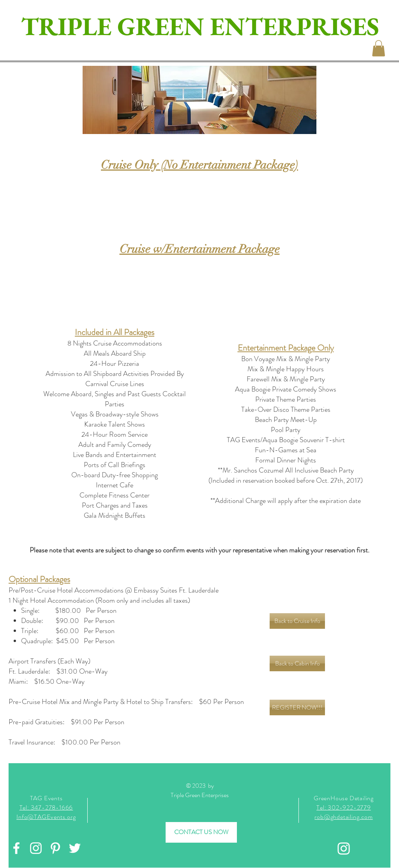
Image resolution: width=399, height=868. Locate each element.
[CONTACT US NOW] (201, 832)
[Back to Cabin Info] (297, 663)
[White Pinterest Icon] (55, 848)
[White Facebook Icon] (16, 848)
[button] (379, 48)
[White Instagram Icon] (36, 848)
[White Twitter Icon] (75, 848)
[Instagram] (344, 849)
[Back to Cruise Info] (297, 621)
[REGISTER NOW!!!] (297, 707)
